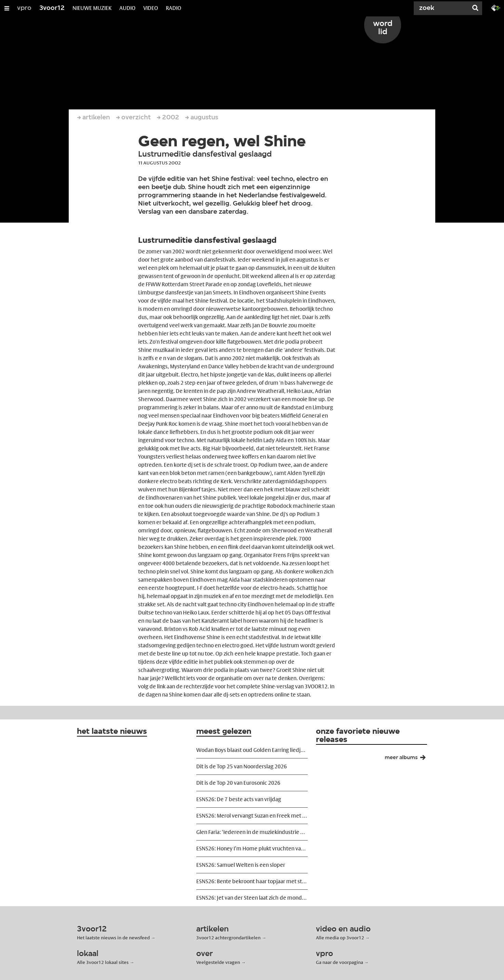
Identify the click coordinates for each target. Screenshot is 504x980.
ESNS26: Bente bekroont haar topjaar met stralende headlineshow (252, 881)
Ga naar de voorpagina (340, 962)
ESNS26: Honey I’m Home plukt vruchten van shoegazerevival (252, 849)
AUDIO (127, 8)
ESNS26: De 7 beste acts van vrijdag (239, 799)
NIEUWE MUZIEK (92, 8)
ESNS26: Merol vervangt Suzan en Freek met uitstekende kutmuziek (252, 816)
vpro (24, 8)
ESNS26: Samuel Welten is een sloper (241, 865)
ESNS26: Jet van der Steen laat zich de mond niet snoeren (252, 898)
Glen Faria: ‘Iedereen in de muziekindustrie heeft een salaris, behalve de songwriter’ (252, 832)
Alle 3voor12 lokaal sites (103, 962)
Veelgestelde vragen (218, 962)
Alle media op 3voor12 (340, 938)
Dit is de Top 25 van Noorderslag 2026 (242, 766)
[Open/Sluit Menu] (7, 8)
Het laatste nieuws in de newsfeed (113, 938)
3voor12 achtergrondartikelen (228, 938)
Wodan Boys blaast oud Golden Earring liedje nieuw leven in (252, 750)
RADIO (174, 8)
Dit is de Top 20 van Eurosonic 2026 (238, 783)
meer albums (408, 759)
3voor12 (52, 8)
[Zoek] (442, 8)
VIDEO (151, 8)
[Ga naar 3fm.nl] (496, 8)
